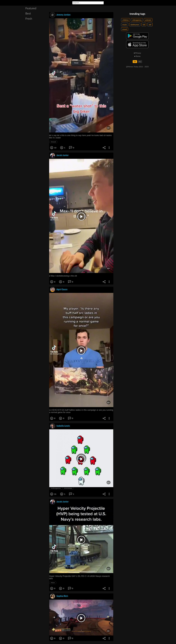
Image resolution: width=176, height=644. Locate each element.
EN (135, 62)
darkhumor (135, 25)
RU (140, 62)
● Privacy (137, 53)
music (125, 25)
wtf (150, 25)
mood (125, 29)
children (125, 20)
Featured (31, 8)
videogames (137, 20)
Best (28, 13)
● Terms (137, 56)
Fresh (29, 19)
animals (148, 20)
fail (144, 25)
